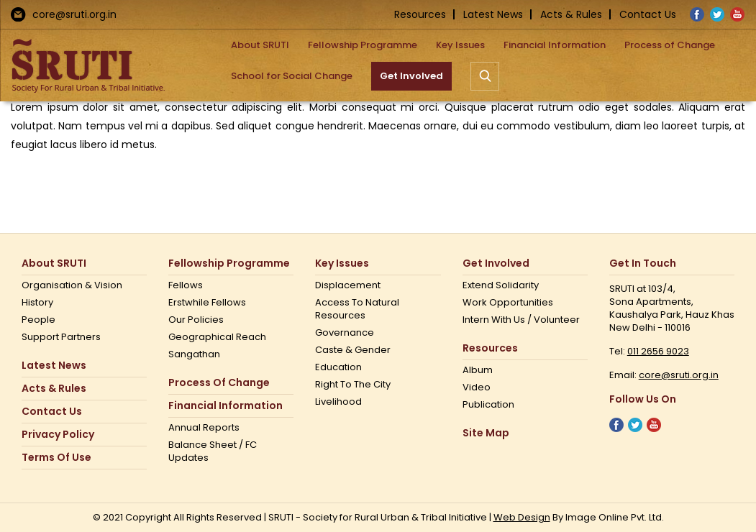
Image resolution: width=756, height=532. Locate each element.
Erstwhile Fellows (207, 303)
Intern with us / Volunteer (521, 320)
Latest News (493, 14)
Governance (345, 333)
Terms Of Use (56, 458)
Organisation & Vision (72, 285)
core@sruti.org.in (74, 14)
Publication (488, 405)
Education (338, 367)
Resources (420, 14)
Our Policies (196, 320)
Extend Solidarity (501, 285)
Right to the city (353, 385)
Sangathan (194, 354)
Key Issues (342, 263)
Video (477, 387)
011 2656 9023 (658, 351)
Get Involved (496, 263)
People (38, 320)
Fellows (186, 285)
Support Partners (61, 337)
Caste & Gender (353, 350)
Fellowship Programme (229, 263)
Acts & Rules (571, 14)
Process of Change (219, 383)
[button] (485, 76)
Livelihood (338, 402)
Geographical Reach (217, 337)
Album (478, 370)
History (37, 303)
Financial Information (226, 406)
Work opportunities (508, 303)
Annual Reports (204, 428)
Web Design (522, 517)
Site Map (486, 433)
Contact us (52, 412)
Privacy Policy (58, 435)
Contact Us (648, 14)
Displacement (348, 285)
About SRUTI (54, 263)
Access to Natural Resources (357, 309)
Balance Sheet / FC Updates (213, 451)
